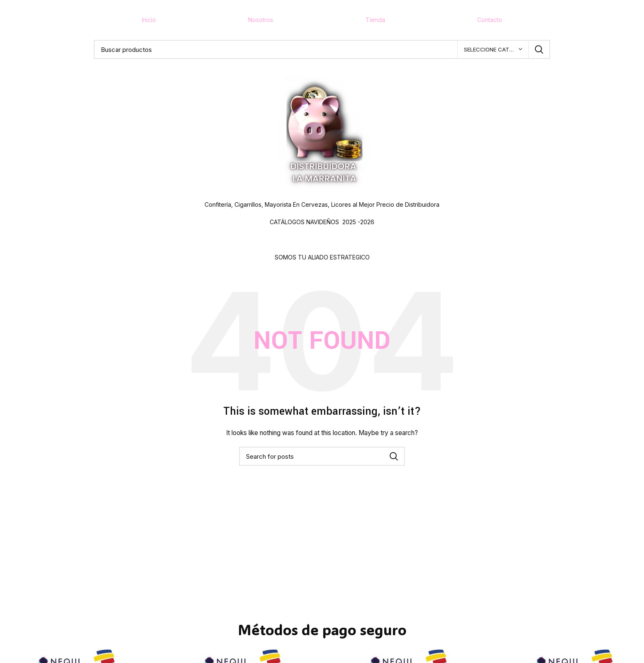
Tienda (375, 20)
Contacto (490, 20)
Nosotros (261, 20)
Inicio (149, 20)
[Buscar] (322, 49)
